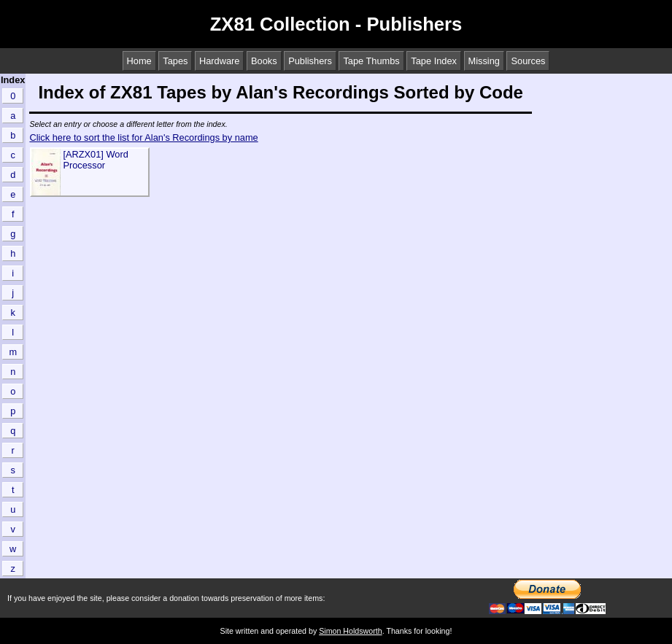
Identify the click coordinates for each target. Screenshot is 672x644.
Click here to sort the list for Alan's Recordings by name (143, 137)
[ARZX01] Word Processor (95, 160)
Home (139, 61)
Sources (528, 61)
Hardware (219, 61)
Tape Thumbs (371, 61)
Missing (484, 61)
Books (264, 61)
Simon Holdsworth (350, 631)
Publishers (310, 61)
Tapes (175, 61)
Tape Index (434, 61)
